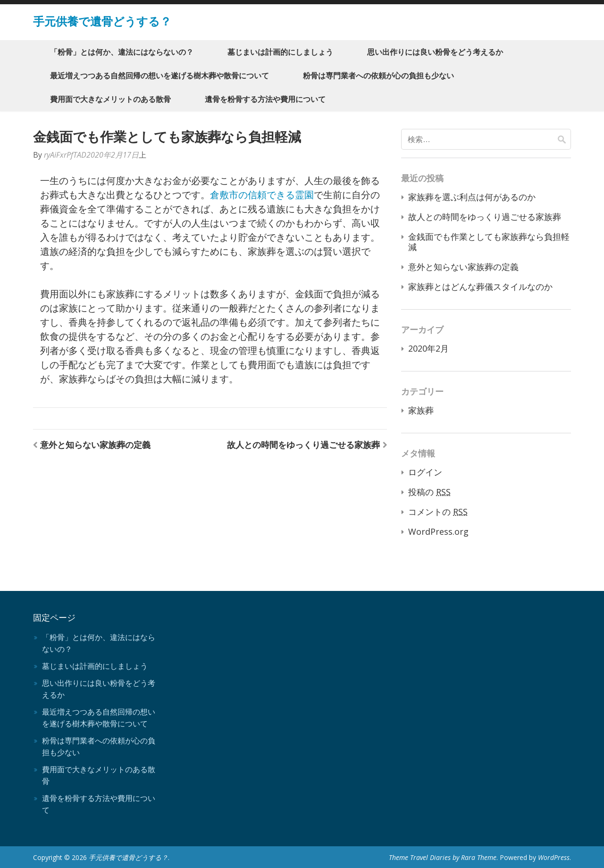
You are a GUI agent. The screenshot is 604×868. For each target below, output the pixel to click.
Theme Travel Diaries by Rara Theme (443, 857)
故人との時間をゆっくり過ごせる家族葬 (303, 445)
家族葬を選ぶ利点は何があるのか (472, 197)
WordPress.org (438, 531)
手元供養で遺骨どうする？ (102, 21)
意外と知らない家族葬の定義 (95, 445)
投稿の (429, 492)
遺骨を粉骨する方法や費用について (265, 99)
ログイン (425, 472)
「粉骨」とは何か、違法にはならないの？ (122, 52)
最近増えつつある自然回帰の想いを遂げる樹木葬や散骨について (159, 76)
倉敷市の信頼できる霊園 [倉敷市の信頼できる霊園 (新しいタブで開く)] (262, 195)
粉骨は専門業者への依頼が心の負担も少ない (378, 76)
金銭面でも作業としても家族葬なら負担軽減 (489, 242)
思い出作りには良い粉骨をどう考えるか (435, 52)
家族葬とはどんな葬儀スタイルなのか (480, 287)
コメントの (438, 512)
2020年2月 (428, 348)
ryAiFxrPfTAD (65, 155)
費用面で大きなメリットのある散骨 (110, 99)
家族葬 (421, 410)
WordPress (554, 857)
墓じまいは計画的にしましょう (280, 52)
